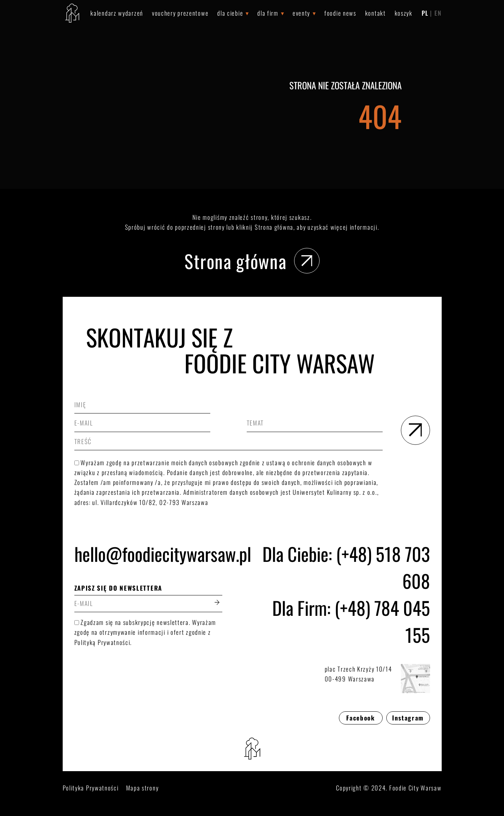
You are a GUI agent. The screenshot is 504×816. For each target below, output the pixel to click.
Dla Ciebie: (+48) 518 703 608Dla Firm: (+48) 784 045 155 (346, 594)
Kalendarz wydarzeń (117, 13)
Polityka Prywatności (91, 788)
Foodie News (340, 13)
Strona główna (252, 261)
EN (438, 13)
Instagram (408, 718)
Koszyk (404, 13)
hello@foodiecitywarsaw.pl (149, 553)
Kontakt (376, 13)
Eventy (301, 13)
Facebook (361, 718)
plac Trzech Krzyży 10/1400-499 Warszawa (377, 679)
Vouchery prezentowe (180, 13)
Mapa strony (142, 788)
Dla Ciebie (230, 13)
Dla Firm (268, 13)
